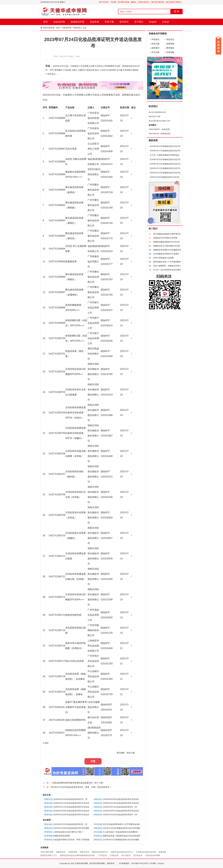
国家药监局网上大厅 (49, 855)
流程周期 (170, 44)
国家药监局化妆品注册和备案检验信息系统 (77, 855)
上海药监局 (114, 855)
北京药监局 (138, 855)
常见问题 (155, 52)
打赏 (93, 761)
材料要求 (155, 48)
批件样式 (124, 22)
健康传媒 (162, 852)
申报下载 (109, 22)
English (153, 22)
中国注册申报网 (47, 852)
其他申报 (94, 22)
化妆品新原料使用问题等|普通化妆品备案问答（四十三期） (79, 783)
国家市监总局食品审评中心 (122, 852)
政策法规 (155, 44)
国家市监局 (84, 852)
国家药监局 (61, 852)
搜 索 (176, 11)
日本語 (166, 22)
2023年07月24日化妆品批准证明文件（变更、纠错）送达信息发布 (80, 787)
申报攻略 (170, 52)
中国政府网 (72, 852)
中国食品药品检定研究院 (146, 852)
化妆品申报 (59, 22)
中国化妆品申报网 (152, 855)
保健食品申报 (77, 22)
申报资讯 (155, 39)
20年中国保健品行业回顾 (163, 258)
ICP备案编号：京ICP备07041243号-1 (134, 863)
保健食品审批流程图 (62, 836)
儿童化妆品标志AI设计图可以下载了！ (69, 832)
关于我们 (139, 22)
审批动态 (77, 28)
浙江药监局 (126, 855)
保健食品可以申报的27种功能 (165, 238)
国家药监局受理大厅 (100, 852)
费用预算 (170, 48)
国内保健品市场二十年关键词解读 (167, 262)
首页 (46, 22)
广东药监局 (102, 855)
